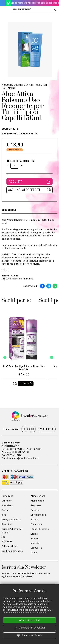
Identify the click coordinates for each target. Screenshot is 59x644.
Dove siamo (7, 505)
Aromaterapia (38, 501)
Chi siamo (7, 501)
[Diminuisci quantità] (7, 165)
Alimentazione (38, 496)
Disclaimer (7, 542)
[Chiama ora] (3, 3)
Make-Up (35, 543)
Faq (3, 537)
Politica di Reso (10, 546)
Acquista (29, 182)
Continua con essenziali (29, 628)
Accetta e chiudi (29, 620)
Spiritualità (36, 548)
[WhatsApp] (8, 3)
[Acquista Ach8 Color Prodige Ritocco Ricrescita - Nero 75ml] (26, 384)
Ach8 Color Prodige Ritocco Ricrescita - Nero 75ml (24, 368)
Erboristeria (37, 524)
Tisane (34, 553)
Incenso (35, 538)
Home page (7, 496)
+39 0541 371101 (21, 452)
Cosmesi (19, 85)
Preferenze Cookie (29, 635)
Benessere (36, 505)
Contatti (6, 510)
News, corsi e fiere (11, 520)
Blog (4, 515)
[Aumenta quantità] (21, 165)
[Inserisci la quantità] (14, 166)
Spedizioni (7, 524)
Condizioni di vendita (12, 551)
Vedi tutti (47, 429)
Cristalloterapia (39, 515)
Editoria (35, 520)
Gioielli (34, 534)
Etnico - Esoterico (40, 529)
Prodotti (7, 85)
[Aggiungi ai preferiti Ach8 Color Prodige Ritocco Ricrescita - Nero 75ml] (15, 384)
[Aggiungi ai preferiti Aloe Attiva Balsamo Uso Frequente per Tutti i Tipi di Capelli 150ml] (29, 190)
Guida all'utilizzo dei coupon (12, 531)
